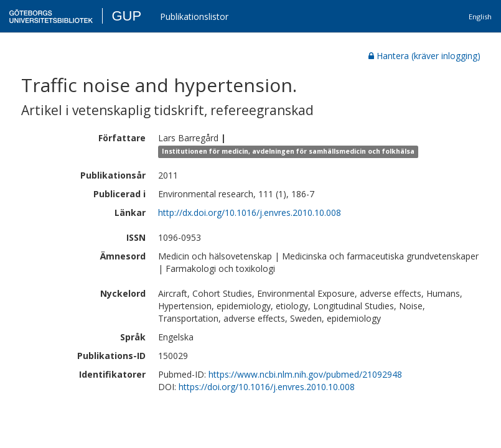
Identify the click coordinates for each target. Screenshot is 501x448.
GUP (126, 16)
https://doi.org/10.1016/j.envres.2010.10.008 (267, 387)
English (480, 16)
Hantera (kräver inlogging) (424, 56)
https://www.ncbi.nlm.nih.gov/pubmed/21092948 (305, 374)
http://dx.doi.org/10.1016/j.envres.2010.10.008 (250, 212)
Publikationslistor (194, 16)
